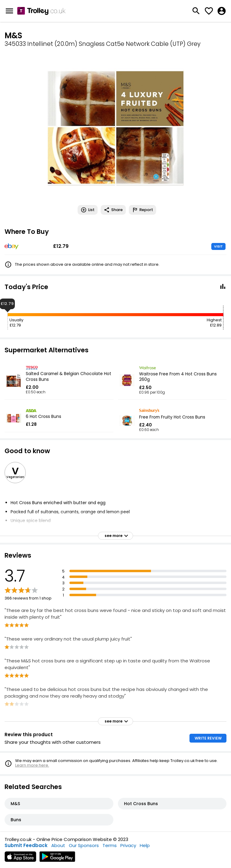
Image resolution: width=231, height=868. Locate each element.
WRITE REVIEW (208, 738)
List (88, 210)
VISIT (218, 246)
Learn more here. (32, 765)
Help (145, 845)
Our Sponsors (84, 845)
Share (113, 210)
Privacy (128, 845)
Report (142, 210)
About (58, 845)
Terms (110, 845)
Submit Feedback (26, 845)
